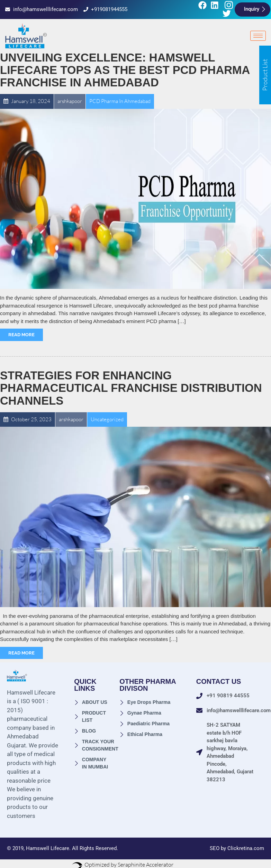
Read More (21, 335)
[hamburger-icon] (258, 36)
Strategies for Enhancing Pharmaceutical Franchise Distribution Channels (131, 388)
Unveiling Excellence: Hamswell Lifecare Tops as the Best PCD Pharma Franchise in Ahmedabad (125, 70)
